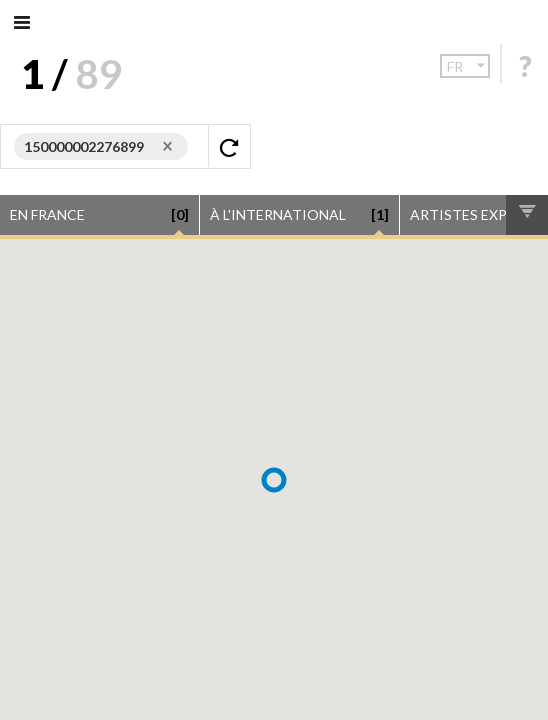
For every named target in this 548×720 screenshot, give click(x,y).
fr (468, 65)
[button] (274, 480)
